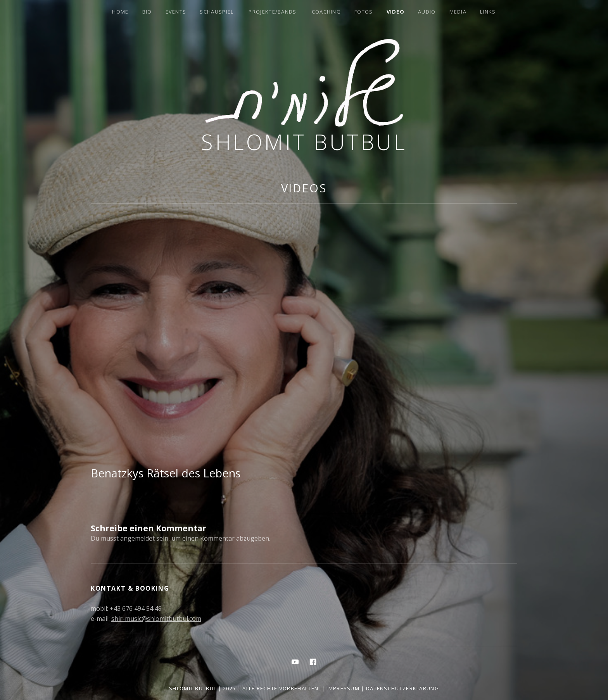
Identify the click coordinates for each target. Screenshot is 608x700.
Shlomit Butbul (304, 142)
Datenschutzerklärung (402, 688)
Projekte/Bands (272, 12)
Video (396, 12)
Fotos (364, 12)
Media (458, 12)
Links (488, 12)
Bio (147, 12)
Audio (427, 12)
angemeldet (137, 538)
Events (176, 12)
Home (120, 12)
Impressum (343, 688)
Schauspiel (217, 12)
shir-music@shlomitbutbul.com (156, 619)
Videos (304, 188)
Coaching (326, 12)
